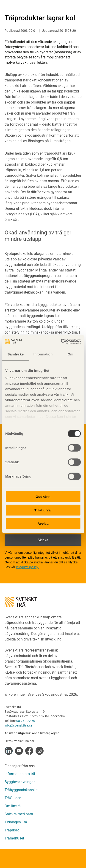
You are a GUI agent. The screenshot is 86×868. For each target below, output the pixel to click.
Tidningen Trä (16, 822)
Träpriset (12, 830)
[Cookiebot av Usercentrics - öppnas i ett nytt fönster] (61, 341)
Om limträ (13, 806)
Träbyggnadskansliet (22, 790)
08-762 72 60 (26, 721)
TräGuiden (13, 798)
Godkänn (43, 497)
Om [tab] (71, 354)
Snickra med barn (19, 814)
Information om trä (20, 774)
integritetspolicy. (27, 567)
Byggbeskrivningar (20, 782)
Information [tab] (43, 354)
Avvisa (43, 523)
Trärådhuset (14, 838)
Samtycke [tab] (15, 354)
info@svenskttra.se (18, 725)
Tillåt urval (43, 510)
